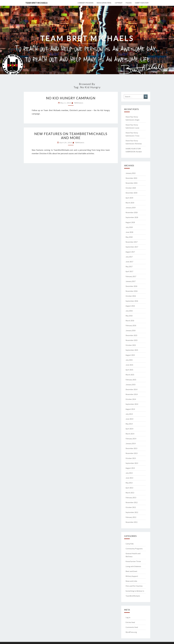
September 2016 (132, 301)
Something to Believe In (135, 591)
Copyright (119, 3)
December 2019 (131, 193)
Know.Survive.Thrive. (104, 3)
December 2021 (131, 178)
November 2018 (132, 212)
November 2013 (132, 453)
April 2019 (129, 198)
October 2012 (131, 507)
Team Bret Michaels (36, 3)
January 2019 (131, 208)
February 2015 (131, 380)
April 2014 (129, 429)
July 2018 (129, 227)
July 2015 (129, 360)
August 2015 (130, 355)
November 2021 (132, 183)
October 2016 (131, 296)
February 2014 (131, 439)
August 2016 (130, 306)
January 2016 (131, 330)
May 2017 (129, 266)
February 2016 (131, 325)
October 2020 (131, 188)
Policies (129, 3)
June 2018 (129, 232)
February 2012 (131, 517)
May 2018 (129, 237)
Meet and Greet (131, 571)
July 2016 (129, 311)
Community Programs (86, 3)
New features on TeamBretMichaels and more (71, 136)
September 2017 (132, 247)
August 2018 (130, 222)
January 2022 (131, 173)
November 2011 (132, 522)
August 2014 (130, 409)
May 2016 (129, 316)
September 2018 (132, 217)
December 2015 (131, 335)
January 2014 (131, 443)
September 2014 (132, 404)
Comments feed (132, 627)
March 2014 (130, 434)
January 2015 (131, 385)
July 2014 (129, 414)
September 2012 (132, 512)
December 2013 (131, 448)
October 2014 (131, 399)
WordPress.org (131, 632)
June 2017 (129, 262)
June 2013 (129, 478)
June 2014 (129, 419)
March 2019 (130, 203)
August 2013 (130, 468)
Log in (128, 617)
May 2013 (129, 483)
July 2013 (129, 473)
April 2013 (129, 488)
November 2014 (132, 394)
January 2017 (131, 281)
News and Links (131, 581)
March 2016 (130, 321)
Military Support (132, 576)
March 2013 (130, 493)
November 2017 (132, 242)
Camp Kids (130, 544)
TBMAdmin (79, 103)
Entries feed (130, 622)
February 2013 (131, 498)
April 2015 (129, 370)
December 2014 (131, 389)
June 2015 (129, 365)
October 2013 (131, 458)
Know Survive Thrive (133, 561)
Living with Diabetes (133, 566)
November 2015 (132, 340)
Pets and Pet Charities (134, 586)
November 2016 (132, 291)
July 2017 (129, 257)
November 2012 (132, 502)
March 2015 (130, 375)
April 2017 (129, 271)
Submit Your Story (142, 3)
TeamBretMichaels (133, 596)
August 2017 (130, 252)
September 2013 (132, 463)
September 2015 (132, 350)
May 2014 (129, 424)
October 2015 (131, 345)
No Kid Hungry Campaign (71, 98)
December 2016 (131, 286)
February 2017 (131, 276)
